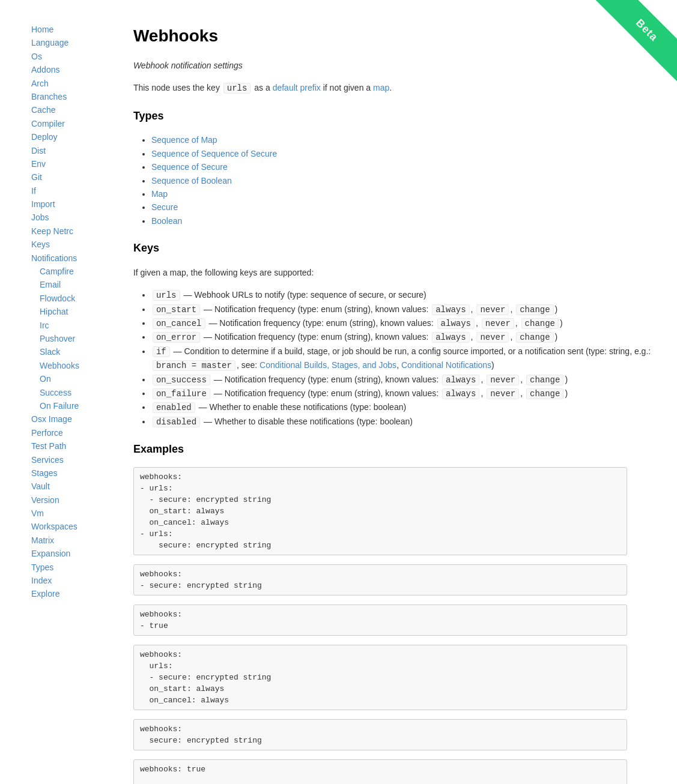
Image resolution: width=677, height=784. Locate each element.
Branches (49, 97)
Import (43, 204)
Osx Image (52, 419)
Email (50, 285)
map (381, 88)
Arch (40, 83)
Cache (43, 110)
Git (37, 177)
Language (50, 43)
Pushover (57, 339)
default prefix (297, 88)
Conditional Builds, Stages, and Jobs (328, 361)
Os (37, 56)
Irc (44, 325)
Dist (38, 151)
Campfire (57, 271)
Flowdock (57, 298)
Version (45, 500)
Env (38, 164)
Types (42, 567)
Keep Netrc (52, 231)
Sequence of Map (184, 139)
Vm (38, 513)
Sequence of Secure (190, 166)
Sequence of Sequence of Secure (214, 153)
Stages (44, 473)
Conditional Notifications (446, 361)
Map (159, 193)
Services (47, 460)
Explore (45, 594)
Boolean (167, 220)
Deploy (44, 137)
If (34, 191)
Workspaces (54, 526)
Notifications (54, 258)
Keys (41, 244)
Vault (41, 486)
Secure (165, 207)
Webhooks (59, 366)
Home (42, 29)
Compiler (48, 124)
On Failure (59, 406)
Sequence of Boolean (192, 180)
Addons (45, 70)
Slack (50, 352)
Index (41, 580)
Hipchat (54, 312)
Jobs (40, 217)
